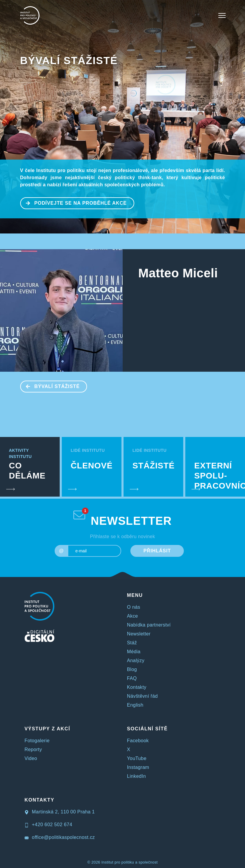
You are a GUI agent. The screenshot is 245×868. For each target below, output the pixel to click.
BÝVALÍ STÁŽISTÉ (69, 60)
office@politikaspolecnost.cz (60, 837)
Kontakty (137, 687)
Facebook (138, 741)
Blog (132, 669)
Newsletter (139, 634)
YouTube (137, 758)
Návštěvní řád (143, 696)
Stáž (132, 643)
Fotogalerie (37, 741)
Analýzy (136, 660)
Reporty (33, 749)
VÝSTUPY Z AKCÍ (48, 729)
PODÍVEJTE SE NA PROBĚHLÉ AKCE (74, 203)
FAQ (132, 678)
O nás (134, 607)
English (135, 705)
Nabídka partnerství (149, 625)
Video (31, 758)
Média (134, 652)
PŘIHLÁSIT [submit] (157, 551)
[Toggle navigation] (222, 15)
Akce (133, 616)
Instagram (138, 767)
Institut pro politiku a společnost (129, 862)
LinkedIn (137, 776)
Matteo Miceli (178, 273)
